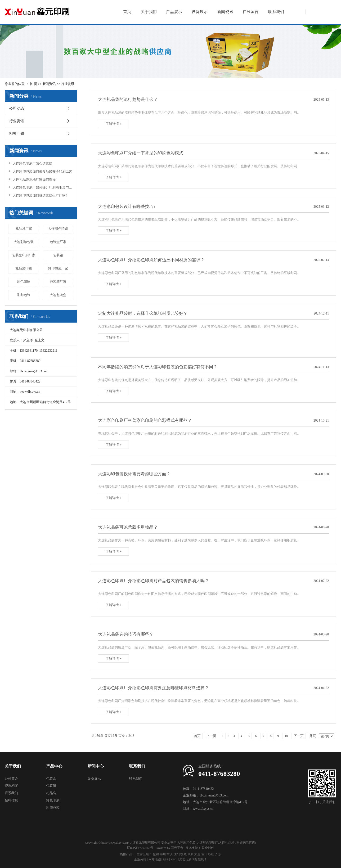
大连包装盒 (58, 295)
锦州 (163, 854)
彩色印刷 (24, 282)
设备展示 (200, 12)
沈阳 (177, 854)
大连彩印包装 (24, 242)
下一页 (299, 736)
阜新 (190, 854)
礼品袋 (51, 793)
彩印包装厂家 (58, 268)
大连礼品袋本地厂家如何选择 (34, 180)
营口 (204, 854)
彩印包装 (24, 295)
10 (286, 736)
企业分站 (140, 859)
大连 (197, 854)
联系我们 (276, 12)
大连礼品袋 (227, 843)
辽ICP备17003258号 (140, 848)
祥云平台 (177, 848)
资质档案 (11, 786)
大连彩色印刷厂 (207, 843)
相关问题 (17, 133)
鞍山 (211, 854)
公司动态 (17, 108)
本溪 (170, 854)
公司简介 (11, 779)
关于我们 (149, 12)
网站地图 (155, 859)
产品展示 (174, 12)
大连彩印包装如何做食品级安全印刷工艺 (42, 172)
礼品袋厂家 (24, 229)
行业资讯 (68, 84)
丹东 (218, 854)
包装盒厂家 (58, 242)
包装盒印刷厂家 (24, 255)
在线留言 (251, 12)
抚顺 (184, 854)
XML (174, 859)
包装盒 (51, 779)
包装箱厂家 (58, 282)
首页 (127, 12)
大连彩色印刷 (58, 229)
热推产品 (126, 854)
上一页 (211, 736)
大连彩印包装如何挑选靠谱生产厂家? (39, 196)
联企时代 (208, 848)
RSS (166, 859)
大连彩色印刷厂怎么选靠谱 (32, 164)
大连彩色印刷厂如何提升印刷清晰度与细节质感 (43, 187)
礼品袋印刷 (24, 268)
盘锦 (156, 854)
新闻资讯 (225, 12)
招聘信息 (11, 800)
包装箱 (58, 255)
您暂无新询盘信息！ (193, 859)
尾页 (313, 736)
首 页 (33, 84)
